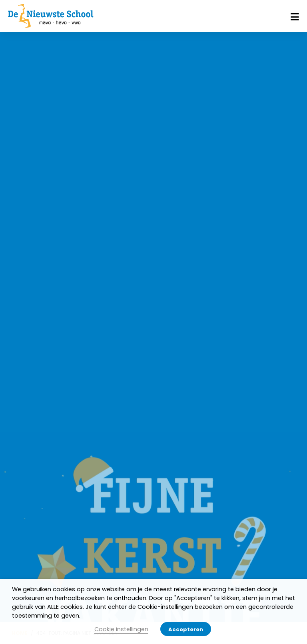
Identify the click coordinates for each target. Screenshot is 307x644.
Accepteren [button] (186, 629)
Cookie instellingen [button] (121, 629)
